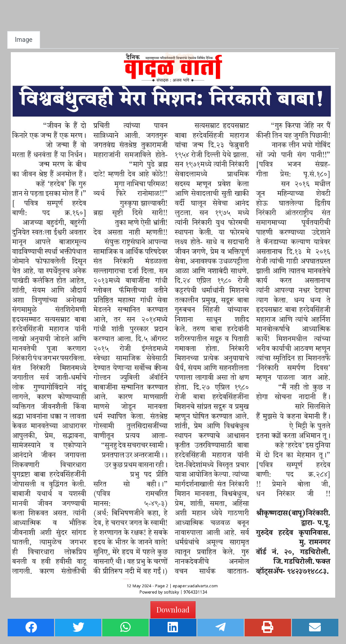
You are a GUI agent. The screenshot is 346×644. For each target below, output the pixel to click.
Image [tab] (24, 40)
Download (173, 610)
